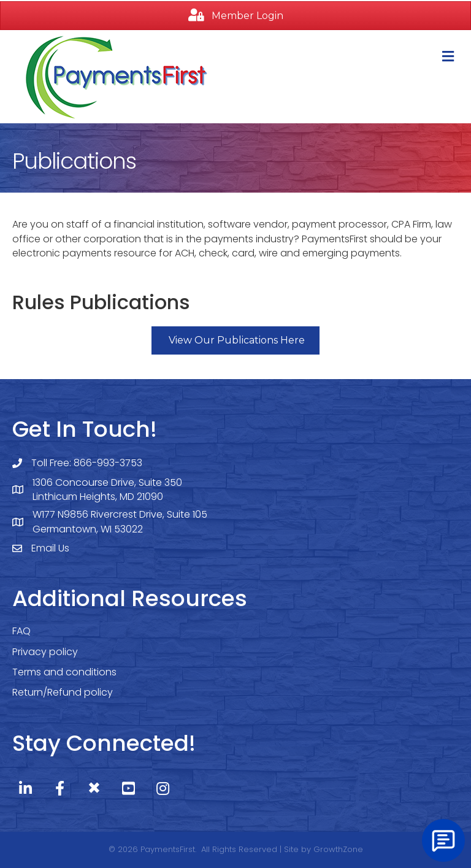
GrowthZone (338, 849)
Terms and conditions (64, 672)
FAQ (21, 631)
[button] (235, 16)
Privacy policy (45, 652)
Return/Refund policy (63, 692)
